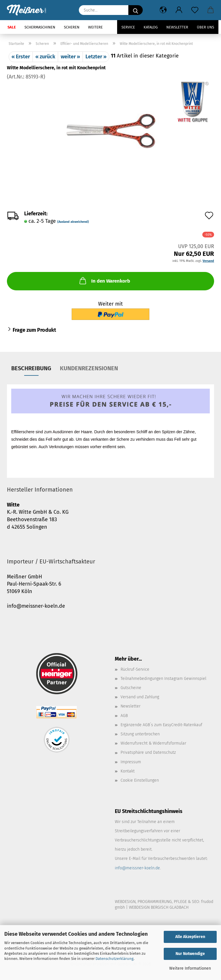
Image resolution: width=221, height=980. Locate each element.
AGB (124, 716)
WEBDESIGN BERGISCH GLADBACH (159, 907)
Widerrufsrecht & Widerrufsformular (153, 743)
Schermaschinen (40, 27)
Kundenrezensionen (89, 368)
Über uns (205, 27)
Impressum (131, 762)
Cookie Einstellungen (140, 780)
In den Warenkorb (104, 281)
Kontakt (128, 771)
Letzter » (96, 57)
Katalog (151, 27)
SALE (12, 27)
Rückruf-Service (135, 669)
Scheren (72, 27)
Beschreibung (31, 368)
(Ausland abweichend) (73, 222)
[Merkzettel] (195, 10)
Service (128, 27)
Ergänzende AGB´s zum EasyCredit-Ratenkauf (161, 725)
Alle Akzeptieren (190, 937)
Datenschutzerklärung (115, 959)
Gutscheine (131, 688)
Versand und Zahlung (140, 697)
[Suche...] (136, 10)
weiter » (70, 57)
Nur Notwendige (190, 954)
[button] (163, 10)
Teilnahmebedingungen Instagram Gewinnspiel (163, 679)
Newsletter (177, 27)
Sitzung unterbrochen (140, 734)
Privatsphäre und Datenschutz (148, 752)
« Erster (21, 57)
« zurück (45, 57)
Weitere (95, 27)
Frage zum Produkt (34, 330)
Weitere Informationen (190, 968)
